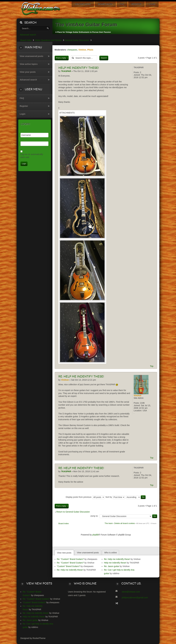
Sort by (115, 497)
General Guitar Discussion (77, 40)
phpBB (96, 535)
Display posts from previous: (85, 497)
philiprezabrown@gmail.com (135, 598)
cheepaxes (72, 50)
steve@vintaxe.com (131, 592)
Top (152, 366)
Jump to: (94, 516)
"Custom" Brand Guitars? (68, 566)
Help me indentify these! (81, 376)
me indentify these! (79, 68)
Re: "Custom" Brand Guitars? (70, 559)
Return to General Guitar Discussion (73, 512)
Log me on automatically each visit (32, 156)
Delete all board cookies (125, 523)
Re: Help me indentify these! (70, 570)
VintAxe (82, 50)
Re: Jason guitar (112, 566)
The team (109, 523)
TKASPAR (139, 67)
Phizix (90, 50)
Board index (64, 523)
